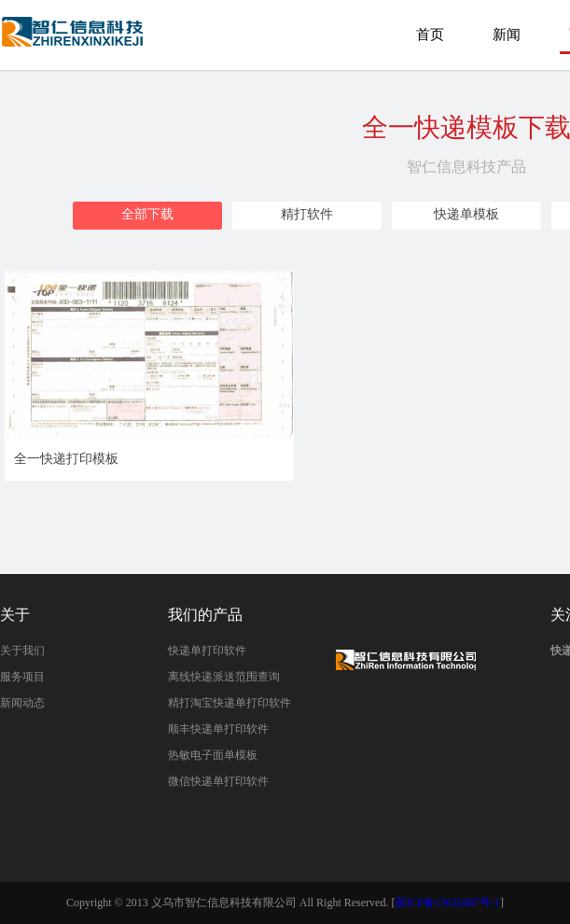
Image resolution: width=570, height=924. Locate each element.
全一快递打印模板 (74, 41)
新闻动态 (22, 703)
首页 (430, 35)
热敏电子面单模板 (213, 755)
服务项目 (22, 677)
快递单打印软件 (207, 651)
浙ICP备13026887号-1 (447, 903)
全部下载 (147, 214)
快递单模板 (466, 214)
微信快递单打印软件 (218, 781)
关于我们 (22, 651)
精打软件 (307, 214)
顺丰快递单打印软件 (218, 729)
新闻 (507, 35)
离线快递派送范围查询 (224, 677)
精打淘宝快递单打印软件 (229, 703)
